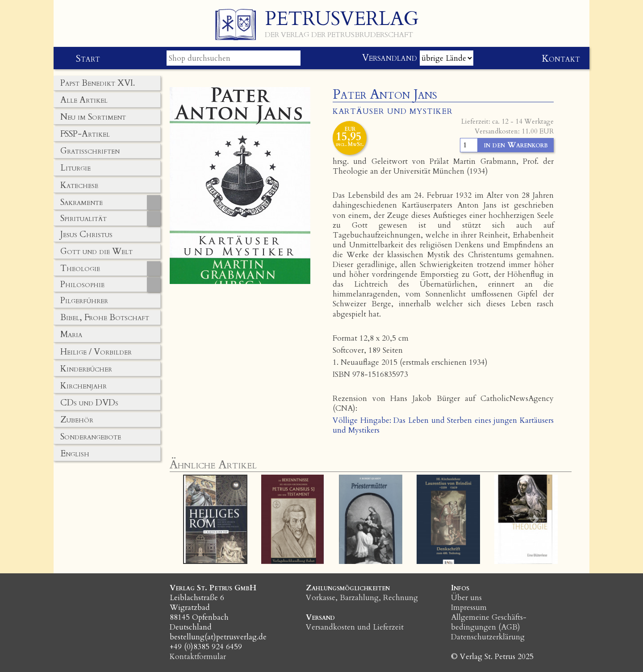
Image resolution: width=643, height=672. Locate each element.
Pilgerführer (84, 301)
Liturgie (75, 168)
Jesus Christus (86, 234)
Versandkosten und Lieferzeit (355, 627)
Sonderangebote (91, 437)
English (75, 454)
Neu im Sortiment (93, 117)
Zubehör (77, 420)
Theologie (80, 268)
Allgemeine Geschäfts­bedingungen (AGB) (489, 622)
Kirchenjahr (84, 386)
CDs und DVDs (89, 403)
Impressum (469, 607)
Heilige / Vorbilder (96, 352)
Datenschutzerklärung (488, 637)
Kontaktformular (198, 657)
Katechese (79, 185)
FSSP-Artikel (85, 134)
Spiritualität (84, 218)
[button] (206, 519)
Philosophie (82, 284)
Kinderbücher (86, 369)
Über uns (466, 598)
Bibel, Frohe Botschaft (105, 317)
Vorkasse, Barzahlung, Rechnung (362, 598)
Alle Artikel (84, 100)
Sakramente (81, 202)
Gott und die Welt (96, 251)
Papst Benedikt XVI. (98, 83)
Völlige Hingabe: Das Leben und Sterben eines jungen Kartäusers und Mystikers (443, 425)
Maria (71, 334)
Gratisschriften (90, 151)
